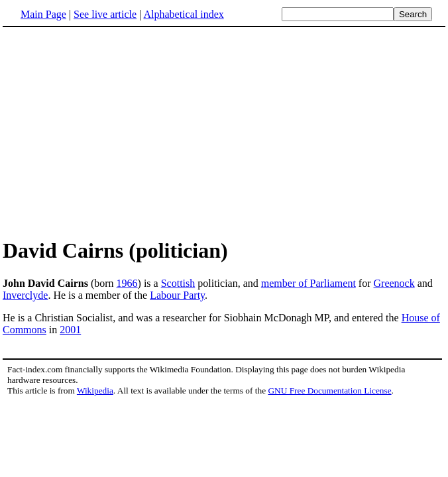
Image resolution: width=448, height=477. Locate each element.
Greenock (394, 283)
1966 (127, 283)
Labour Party (177, 295)
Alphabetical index (183, 14)
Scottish (178, 283)
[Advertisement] (114, 132)
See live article (105, 14)
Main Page (43, 14)
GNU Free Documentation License (329, 391)
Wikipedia (95, 391)
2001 (70, 330)
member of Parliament (308, 283)
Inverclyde (25, 295)
